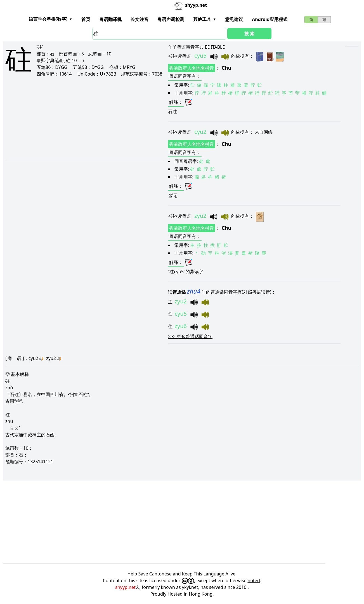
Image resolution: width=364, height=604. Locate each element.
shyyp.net (125, 587)
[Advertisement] (78, 119)
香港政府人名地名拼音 (192, 68)
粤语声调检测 (171, 19)
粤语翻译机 (110, 19)
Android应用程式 (270, 19)
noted (254, 580)
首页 (86, 19)
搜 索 (249, 34)
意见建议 (234, 19)
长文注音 (140, 19)
